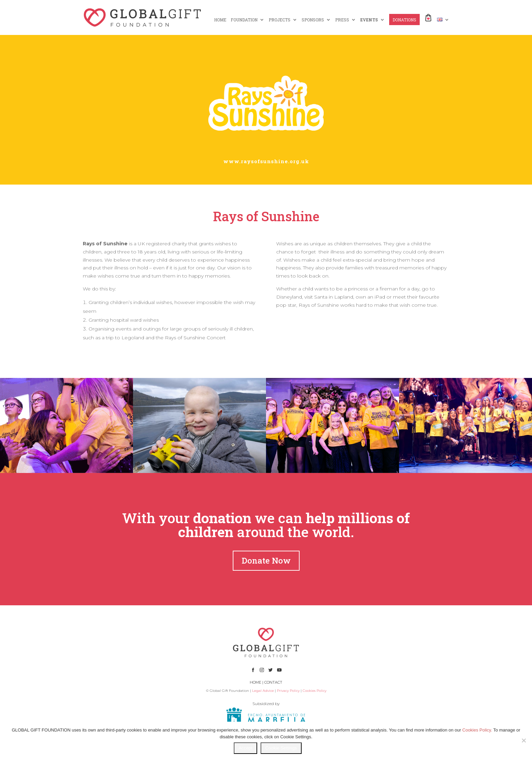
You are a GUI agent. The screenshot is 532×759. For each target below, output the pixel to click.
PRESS (342, 20)
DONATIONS (404, 20)
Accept (245, 748)
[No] (524, 740)
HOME (220, 20)
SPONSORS (313, 20)
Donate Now (266, 561)
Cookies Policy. (477, 730)
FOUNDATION (244, 20)
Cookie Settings (281, 748)
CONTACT (273, 682)
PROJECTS (280, 20)
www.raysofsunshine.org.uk (266, 161)
